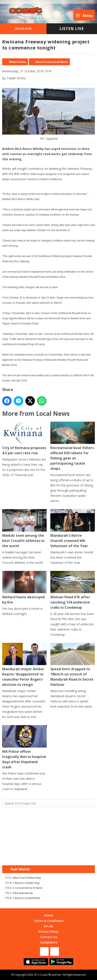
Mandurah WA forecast (49, 857)
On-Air (48, 926)
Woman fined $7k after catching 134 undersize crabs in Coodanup (73, 590)
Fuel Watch (20, 869)
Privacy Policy (48, 932)
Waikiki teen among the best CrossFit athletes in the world (24, 529)
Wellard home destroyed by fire (24, 588)
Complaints (48, 942)
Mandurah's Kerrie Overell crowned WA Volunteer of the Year (73, 529)
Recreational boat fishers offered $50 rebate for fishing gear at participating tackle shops (73, 446)
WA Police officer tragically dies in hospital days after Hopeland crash (24, 747)
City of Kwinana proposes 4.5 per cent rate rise (24, 438)
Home (48, 915)
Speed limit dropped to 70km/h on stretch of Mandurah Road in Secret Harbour (73, 665)
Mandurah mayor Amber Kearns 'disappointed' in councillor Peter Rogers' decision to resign (24, 665)
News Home (17, 62)
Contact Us (49, 937)
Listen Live (72, 29)
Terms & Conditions (48, 921)
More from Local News (52, 62)
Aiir (59, 975)
